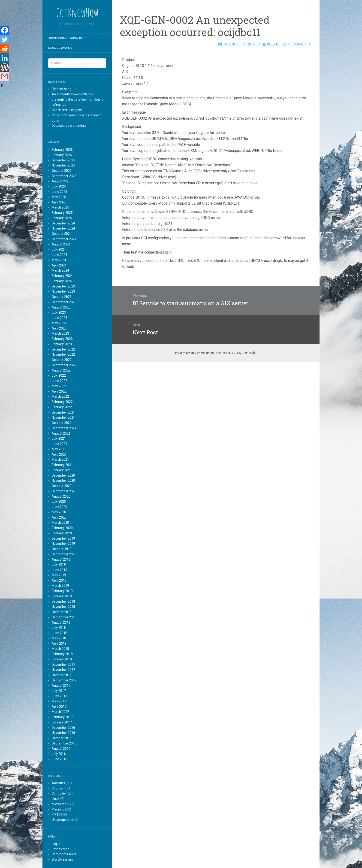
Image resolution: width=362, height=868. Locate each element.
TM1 (55, 814)
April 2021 (59, 454)
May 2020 (59, 512)
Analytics (58, 783)
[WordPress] (5, 67)
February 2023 (62, 339)
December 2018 (63, 602)
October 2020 (62, 486)
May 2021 (59, 449)
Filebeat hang (62, 89)
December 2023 (63, 286)
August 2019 (61, 560)
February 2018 (62, 654)
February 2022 (62, 402)
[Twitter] (5, 39)
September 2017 (64, 680)
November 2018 (63, 607)
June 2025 (59, 192)
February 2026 (62, 150)
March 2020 (60, 523)
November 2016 (63, 733)
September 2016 (64, 743)
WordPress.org (62, 859)
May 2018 (59, 638)
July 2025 (59, 186)
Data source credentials (69, 126)
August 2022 (61, 370)
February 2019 (62, 591)
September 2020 (64, 491)
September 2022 (64, 365)
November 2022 (63, 354)
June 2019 (59, 570)
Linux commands (60, 48)
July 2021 (59, 439)
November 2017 (63, 670)
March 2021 (60, 460)
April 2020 (59, 517)
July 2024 (59, 249)
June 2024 (59, 255)
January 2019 (62, 596)
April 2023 (59, 328)
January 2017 (62, 722)
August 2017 (61, 686)
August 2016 (61, 749)
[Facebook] (5, 30)
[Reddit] (5, 49)
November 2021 (63, 417)
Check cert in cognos (67, 110)
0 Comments (300, 44)
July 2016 (59, 754)
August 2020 (61, 496)
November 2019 (63, 544)
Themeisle (249, 353)
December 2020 (63, 475)
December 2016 (63, 728)
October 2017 (62, 675)
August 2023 (61, 307)
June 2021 (59, 444)
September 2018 (64, 617)
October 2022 (62, 360)
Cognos (57, 788)
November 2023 (63, 291)
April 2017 (59, 707)
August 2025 (61, 181)
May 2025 (59, 197)
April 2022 (59, 391)
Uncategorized (62, 820)
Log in (56, 844)
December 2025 (63, 160)
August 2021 (61, 433)
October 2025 (62, 171)
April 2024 (59, 265)
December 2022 (63, 349)
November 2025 (63, 165)
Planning (58, 809)
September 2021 (64, 428)
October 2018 (62, 612)
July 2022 (59, 375)
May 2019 (59, 575)
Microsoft (59, 804)
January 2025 (62, 218)
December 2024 (63, 223)
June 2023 (59, 318)
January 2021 (62, 470)
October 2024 (62, 234)
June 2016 (59, 759)
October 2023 (62, 297)
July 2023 (59, 312)
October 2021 (62, 423)
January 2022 (62, 407)
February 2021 (62, 465)
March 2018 (60, 649)
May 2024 (59, 260)
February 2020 (62, 528)
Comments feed (64, 854)
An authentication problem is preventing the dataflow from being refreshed (78, 100)
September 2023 (64, 302)
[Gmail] (5, 76)
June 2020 (59, 507)
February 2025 (62, 213)
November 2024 (63, 228)
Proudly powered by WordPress (195, 353)
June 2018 (59, 633)
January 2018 (62, 659)
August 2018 (61, 623)
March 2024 (60, 270)
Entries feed (61, 849)
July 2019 (59, 565)
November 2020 (63, 481)
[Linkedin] (5, 58)
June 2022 (59, 381)
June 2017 (59, 696)
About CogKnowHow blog (67, 38)
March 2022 (60, 396)
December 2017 (63, 665)
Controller (59, 793)
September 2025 (64, 176)
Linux (56, 799)
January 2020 (62, 533)
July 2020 (59, 502)
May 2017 (59, 701)
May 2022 (59, 386)
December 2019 (63, 538)
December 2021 (63, 412)
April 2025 (59, 202)
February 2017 (62, 717)
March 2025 (60, 207)
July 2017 (59, 691)
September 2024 (64, 239)
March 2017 (60, 712)
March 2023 (60, 333)
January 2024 (62, 281)
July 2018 (59, 628)
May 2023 (59, 323)
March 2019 (60, 586)
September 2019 (64, 554)
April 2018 (59, 644)
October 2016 (62, 738)
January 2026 (62, 155)
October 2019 (62, 549)
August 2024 (61, 244)
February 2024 (62, 276)
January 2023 (62, 344)
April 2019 (59, 581)
